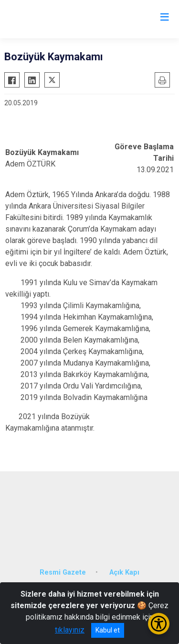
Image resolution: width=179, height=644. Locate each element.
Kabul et (108, 630)
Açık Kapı (124, 572)
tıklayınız (70, 630)
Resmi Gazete (63, 572)
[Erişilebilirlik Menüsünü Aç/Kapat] (159, 624)
